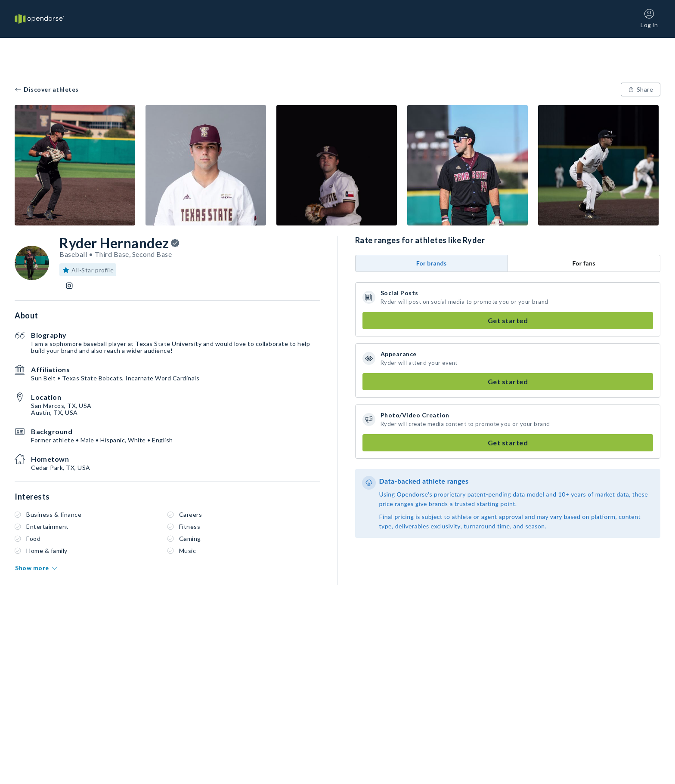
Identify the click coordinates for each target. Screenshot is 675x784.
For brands (432, 263)
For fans (584, 263)
